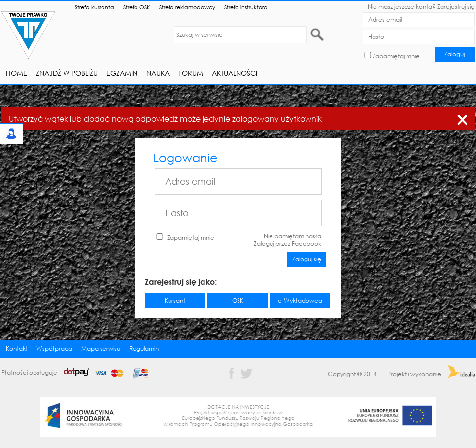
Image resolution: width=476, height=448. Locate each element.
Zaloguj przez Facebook (288, 244)
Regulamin (144, 349)
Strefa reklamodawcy (187, 7)
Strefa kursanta (95, 7)
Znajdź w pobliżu (67, 73)
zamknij (462, 118)
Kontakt (17, 349)
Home (17, 73)
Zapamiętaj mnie (396, 56)
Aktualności (235, 73)
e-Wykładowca (300, 300)
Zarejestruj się (456, 7)
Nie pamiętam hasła (292, 236)
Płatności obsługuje (78, 372)
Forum (191, 73)
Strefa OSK (137, 7)
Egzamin (122, 73)
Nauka (158, 73)
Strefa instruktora (246, 7)
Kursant (175, 300)
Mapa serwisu (101, 349)
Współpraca (54, 349)
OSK (238, 300)
